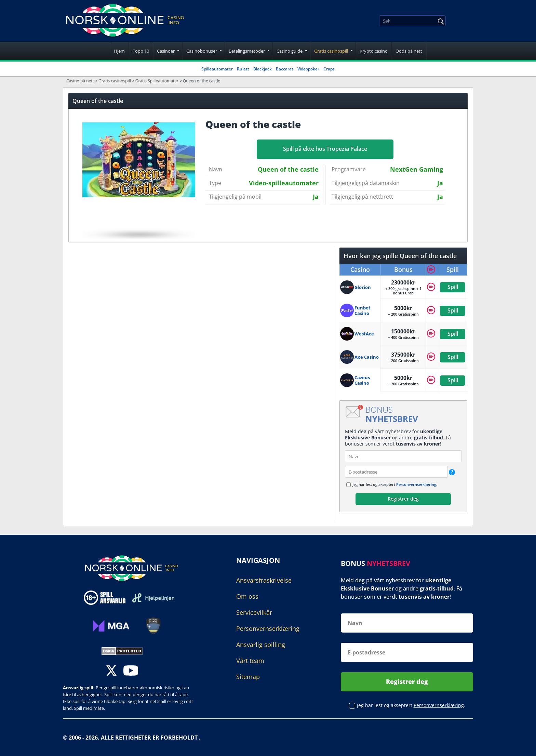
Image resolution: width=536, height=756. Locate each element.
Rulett (243, 69)
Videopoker (308, 69)
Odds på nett (409, 51)
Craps (329, 69)
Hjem (119, 51)
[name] (403, 456)
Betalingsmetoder (247, 51)
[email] (396, 472)
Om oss (247, 596)
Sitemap (248, 677)
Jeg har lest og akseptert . (395, 484)
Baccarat (285, 69)
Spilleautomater (217, 69)
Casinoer (166, 51)
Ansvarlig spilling (261, 645)
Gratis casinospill (331, 51)
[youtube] (131, 671)
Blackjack (263, 69)
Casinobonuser (202, 51)
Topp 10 (141, 51)
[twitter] (111, 671)
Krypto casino (374, 51)
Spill (452, 287)
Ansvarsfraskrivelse (264, 580)
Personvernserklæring (416, 484)
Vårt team (250, 661)
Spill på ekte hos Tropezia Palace (325, 149)
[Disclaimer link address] (153, 598)
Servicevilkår (254, 612)
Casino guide (290, 51)
